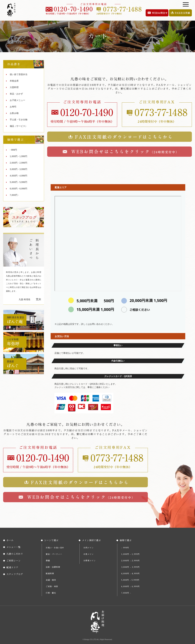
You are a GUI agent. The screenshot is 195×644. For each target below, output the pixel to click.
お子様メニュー (17, 100)
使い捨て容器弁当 (19, 74)
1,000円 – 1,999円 (130, 554)
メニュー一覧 (14, 547)
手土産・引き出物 (19, 120)
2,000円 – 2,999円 (130, 561)
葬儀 (48, 561)
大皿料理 (14, 87)
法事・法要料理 (53, 567)
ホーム (10, 540)
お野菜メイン (90, 561)
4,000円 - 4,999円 (18, 176)
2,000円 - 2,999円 (18, 163)
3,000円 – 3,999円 (130, 567)
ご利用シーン (14, 561)
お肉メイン (89, 548)
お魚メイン (89, 554)
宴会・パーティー (54, 554)
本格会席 (14, 81)
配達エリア (12, 567)
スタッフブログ (15, 574)
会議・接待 (51, 580)
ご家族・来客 (52, 586)
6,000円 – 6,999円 (130, 586)
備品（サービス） (19, 126)
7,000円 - (14, 195)
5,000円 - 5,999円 (18, 182)
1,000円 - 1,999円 (18, 156)
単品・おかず (16, 94)
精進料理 (50, 574)
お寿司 (13, 107)
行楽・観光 (51, 593)
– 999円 (125, 548)
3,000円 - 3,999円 (18, 169)
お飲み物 (14, 113)
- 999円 (13, 150)
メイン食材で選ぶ (91, 540)
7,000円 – (126, 593)
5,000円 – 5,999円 (130, 580)
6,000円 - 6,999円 (18, 189)
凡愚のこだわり (15, 554)
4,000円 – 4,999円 (130, 574)
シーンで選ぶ (51, 540)
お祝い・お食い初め (55, 548)
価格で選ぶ (126, 540)
